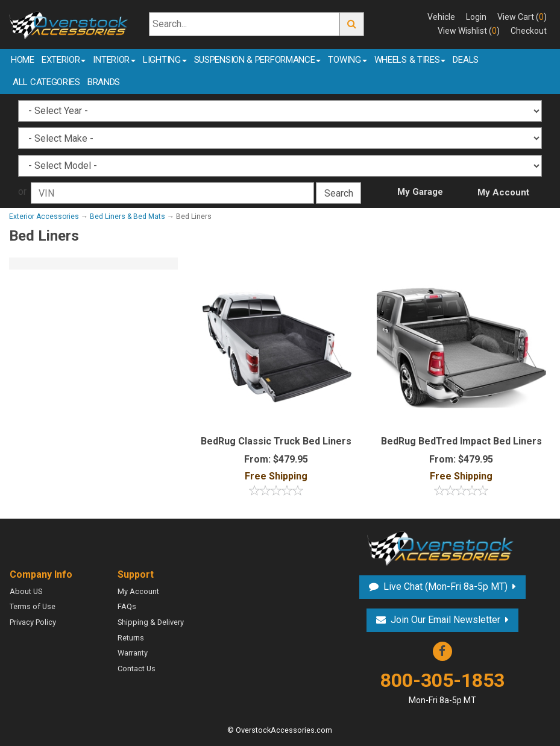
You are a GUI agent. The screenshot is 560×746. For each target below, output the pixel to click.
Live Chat (445, 586)
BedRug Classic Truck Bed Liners (276, 441)
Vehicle (441, 17)
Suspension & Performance (258, 60)
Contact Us (137, 669)
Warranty (133, 653)
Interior (114, 60)
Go (352, 24)
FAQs (127, 606)
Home (23, 60)
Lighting (165, 60)
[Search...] (244, 24)
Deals (466, 60)
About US (26, 591)
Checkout (529, 31)
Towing (347, 60)
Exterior (64, 60)
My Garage (420, 192)
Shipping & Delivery (151, 622)
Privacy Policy (33, 622)
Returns (131, 638)
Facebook (442, 651)
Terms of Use (33, 606)
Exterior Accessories (44, 217)
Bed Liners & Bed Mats (127, 217)
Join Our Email (445, 620)
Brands (104, 82)
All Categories (46, 82)
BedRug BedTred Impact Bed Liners (461, 441)
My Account (503, 192)
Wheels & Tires (410, 60)
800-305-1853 (442, 688)
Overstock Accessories (442, 547)
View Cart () (522, 17)
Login (476, 17)
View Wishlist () (469, 31)
